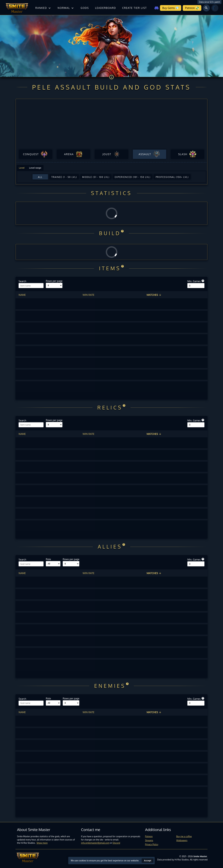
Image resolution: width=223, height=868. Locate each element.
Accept (148, 861)
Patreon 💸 (192, 8)
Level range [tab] (35, 168)
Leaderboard (106, 8)
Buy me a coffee (184, 836)
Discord (116, 843)
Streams (149, 840)
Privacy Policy (152, 844)
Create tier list (134, 8)
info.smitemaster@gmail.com (95, 843)
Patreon (149, 836)
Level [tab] (22, 168)
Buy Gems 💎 (171, 8)
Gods (85, 8)
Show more (42, 843)
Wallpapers (182, 840)
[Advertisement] (111, 125)
